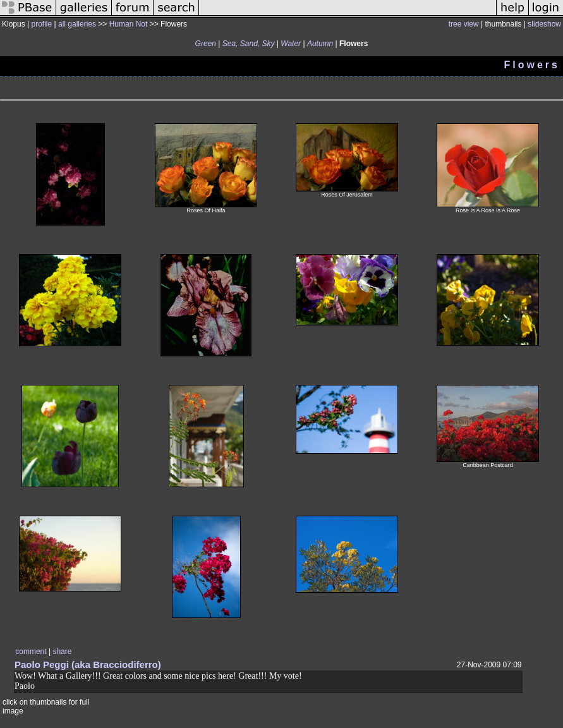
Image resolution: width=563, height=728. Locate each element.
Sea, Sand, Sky (249, 44)
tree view (464, 24)
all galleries (77, 24)
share (62, 652)
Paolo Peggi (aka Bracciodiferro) (88, 664)
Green (206, 44)
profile (41, 24)
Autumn (320, 44)
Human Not (129, 24)
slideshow (544, 24)
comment (31, 652)
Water (291, 44)
